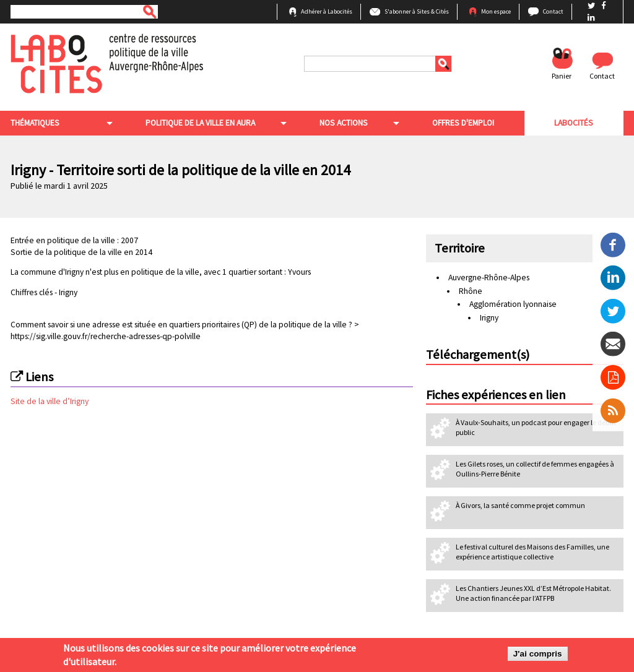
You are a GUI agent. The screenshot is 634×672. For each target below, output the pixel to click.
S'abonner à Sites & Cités (417, 11)
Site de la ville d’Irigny (50, 401)
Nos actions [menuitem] (344, 123)
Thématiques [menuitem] (35, 123)
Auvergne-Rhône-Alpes (489, 278)
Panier (562, 76)
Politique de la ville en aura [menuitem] (200, 123)
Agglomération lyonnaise (513, 304)
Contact (553, 11)
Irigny (67, 292)
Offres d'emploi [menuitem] (463, 123)
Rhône (471, 291)
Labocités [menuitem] (574, 123)
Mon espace (496, 11)
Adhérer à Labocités (327, 11)
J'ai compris (538, 654)
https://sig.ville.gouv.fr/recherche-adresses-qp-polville (106, 336)
